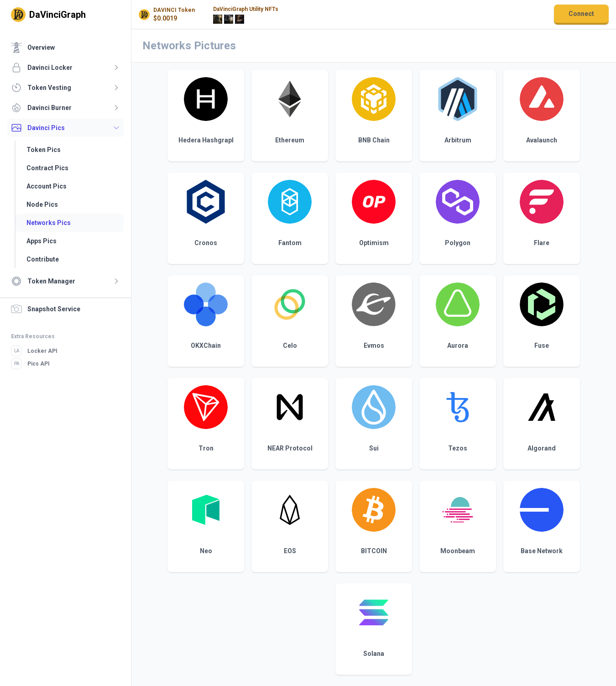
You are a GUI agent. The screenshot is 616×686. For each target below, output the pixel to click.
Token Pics (44, 150)
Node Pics (42, 204)
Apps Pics (42, 241)
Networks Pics (49, 223)
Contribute (43, 259)
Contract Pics (47, 168)
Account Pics (47, 186)
